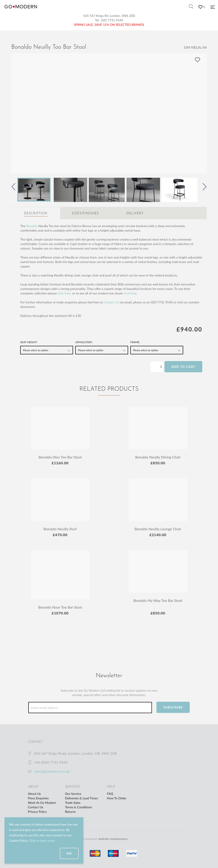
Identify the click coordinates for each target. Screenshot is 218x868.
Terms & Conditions (78, 807)
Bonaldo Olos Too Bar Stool (60, 457)
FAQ (110, 794)
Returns (70, 812)
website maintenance (113, 839)
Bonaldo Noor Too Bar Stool (60, 607)
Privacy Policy (37, 812)
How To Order (117, 798)
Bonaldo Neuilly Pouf (60, 529)
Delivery (135, 214)
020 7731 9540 (112, 20)
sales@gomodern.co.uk (52, 771)
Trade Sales (73, 803)
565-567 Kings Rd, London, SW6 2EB (109, 16)
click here (130, 293)
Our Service (73, 794)
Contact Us (111, 302)
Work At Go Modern (42, 803)
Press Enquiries (38, 798)
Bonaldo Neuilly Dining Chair (158, 457)
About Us (34, 794)
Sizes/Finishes (85, 214)
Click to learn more (42, 841)
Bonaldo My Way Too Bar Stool (158, 600)
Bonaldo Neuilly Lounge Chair (158, 529)
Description (36, 214)
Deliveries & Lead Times (81, 798)
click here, (64, 293)
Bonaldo (32, 226)
